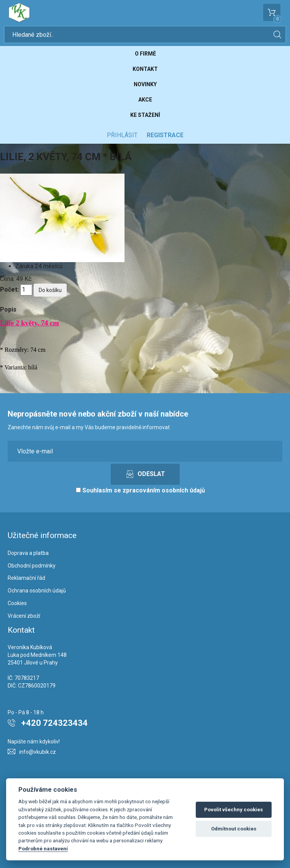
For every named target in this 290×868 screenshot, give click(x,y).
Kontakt (145, 69)
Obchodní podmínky (32, 566)
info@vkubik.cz (38, 752)
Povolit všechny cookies (233, 810)
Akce (145, 100)
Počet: (9, 290)
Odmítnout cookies (234, 829)
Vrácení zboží (24, 616)
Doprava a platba (28, 553)
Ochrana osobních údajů (37, 591)
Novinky (145, 84)
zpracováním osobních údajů (164, 490)
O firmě (145, 54)
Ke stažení (145, 115)
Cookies (17, 603)
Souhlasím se (140, 490)
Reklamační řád (26, 578)
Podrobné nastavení (43, 848)
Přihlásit (122, 135)
